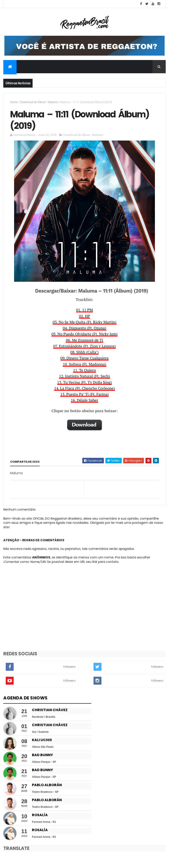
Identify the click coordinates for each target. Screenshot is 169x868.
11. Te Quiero (84, 371)
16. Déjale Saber (84, 401)
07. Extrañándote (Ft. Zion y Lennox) (84, 347)
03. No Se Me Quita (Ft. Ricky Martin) (84, 323)
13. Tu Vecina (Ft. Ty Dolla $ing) (85, 383)
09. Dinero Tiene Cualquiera (85, 359)
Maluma (53, 102)
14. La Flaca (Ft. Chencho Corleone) (84, 389)
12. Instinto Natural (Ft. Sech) (84, 377)
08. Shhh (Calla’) (85, 353)
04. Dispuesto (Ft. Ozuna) (84, 329)
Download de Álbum (33, 102)
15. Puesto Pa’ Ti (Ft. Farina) (84, 395)
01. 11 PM (84, 311)
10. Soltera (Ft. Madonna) (84, 365)
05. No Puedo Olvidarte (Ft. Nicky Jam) (84, 335)
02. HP (85, 317)
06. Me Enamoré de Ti (84, 341)
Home (14, 102)
